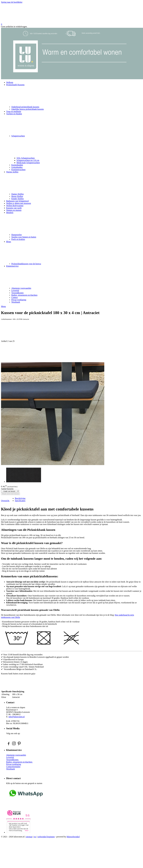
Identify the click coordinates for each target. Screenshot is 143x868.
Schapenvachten (77, 146)
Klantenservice (74, 276)
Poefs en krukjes (18, 239)
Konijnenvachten (18, 170)
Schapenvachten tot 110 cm (28, 160)
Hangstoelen (17, 235)
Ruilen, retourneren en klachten (24, 295)
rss (35, 837)
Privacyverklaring (19, 300)
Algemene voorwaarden (21, 288)
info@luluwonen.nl (17, 717)
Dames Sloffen (17, 194)
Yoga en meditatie (14, 111)
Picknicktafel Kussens (74, 95)
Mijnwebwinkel (73, 837)
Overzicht (5, 501)
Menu (3, 306)
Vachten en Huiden (74, 124)
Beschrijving (20, 498)
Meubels (74, 222)
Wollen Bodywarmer (15, 206)
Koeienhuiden (17, 165)
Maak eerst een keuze (11, 494)
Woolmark (16, 302)
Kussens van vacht (14, 208)
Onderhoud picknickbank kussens (25, 107)
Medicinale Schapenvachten (28, 163)
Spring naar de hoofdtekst (12, 2)
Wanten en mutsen (14, 210)
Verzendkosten (17, 293)
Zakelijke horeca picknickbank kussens (28, 109)
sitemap (29, 837)
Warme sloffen (74, 182)
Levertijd (15, 290)
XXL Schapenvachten (26, 158)
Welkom (10, 82)
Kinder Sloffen (17, 199)
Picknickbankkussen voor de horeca (26, 264)
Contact (15, 297)
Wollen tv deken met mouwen (19, 203)
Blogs (74, 252)
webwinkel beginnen (46, 837)
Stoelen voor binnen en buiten (24, 237)
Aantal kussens (7, 489)
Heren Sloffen (17, 196)
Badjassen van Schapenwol (17, 201)
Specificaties (20, 501)
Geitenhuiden (17, 167)
